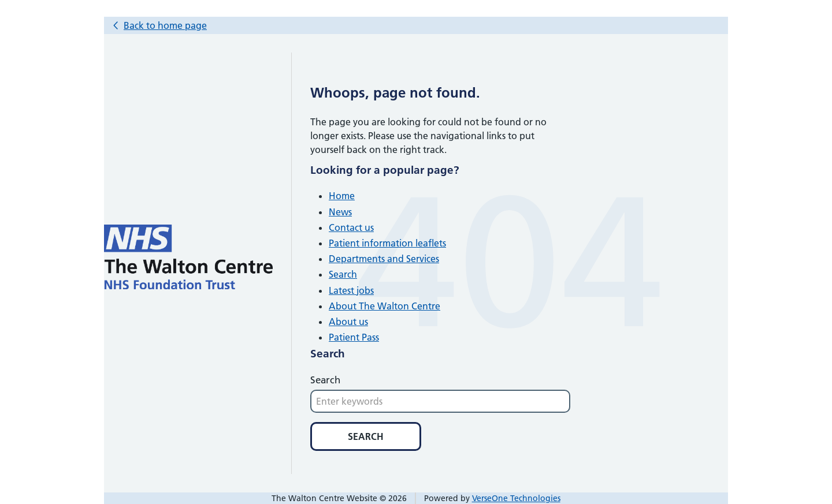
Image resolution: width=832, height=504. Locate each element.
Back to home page (165, 25)
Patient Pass (354, 337)
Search (343, 274)
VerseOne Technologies (516, 498)
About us (348, 322)
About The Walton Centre (385, 306)
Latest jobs (351, 290)
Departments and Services (384, 259)
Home (342, 196)
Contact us (351, 227)
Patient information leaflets (387, 243)
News (340, 212)
